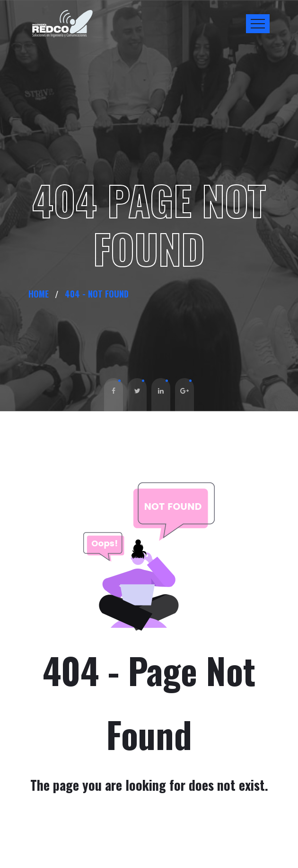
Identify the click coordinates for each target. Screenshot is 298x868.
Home (41, 294)
